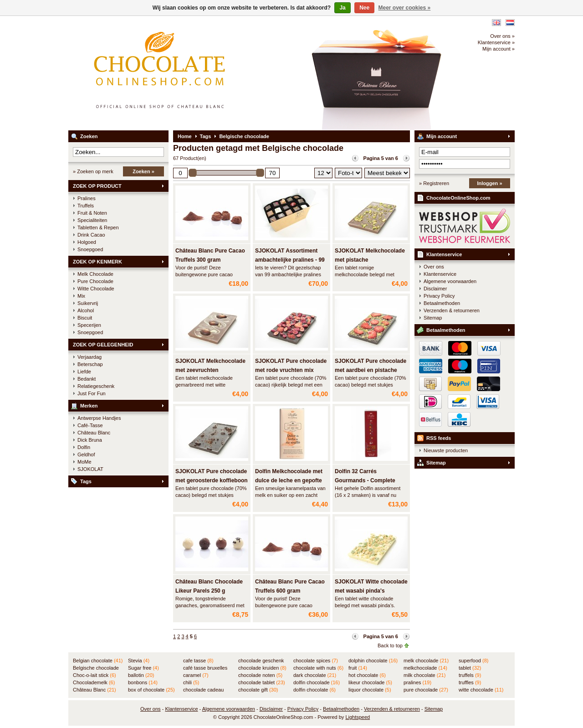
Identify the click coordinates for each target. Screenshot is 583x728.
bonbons (143, 682)
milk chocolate (424, 675)
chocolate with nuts (318, 668)
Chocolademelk (94, 682)
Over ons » (502, 36)
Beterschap (90, 364)
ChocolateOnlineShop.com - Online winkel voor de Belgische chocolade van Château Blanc (189, 73)
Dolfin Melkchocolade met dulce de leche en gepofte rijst (289, 480)
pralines (417, 682)
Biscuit (85, 318)
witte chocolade (481, 690)
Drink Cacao (91, 235)
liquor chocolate (370, 690)
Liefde (84, 372)
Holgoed (87, 242)
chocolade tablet (262, 682)
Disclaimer (435, 289)
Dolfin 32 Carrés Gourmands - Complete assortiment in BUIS (365, 480)
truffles (470, 682)
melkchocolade (425, 668)
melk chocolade (426, 661)
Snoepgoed (90, 249)
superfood (473, 661)
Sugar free (143, 668)
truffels (470, 675)
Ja (342, 8)
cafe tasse (198, 661)
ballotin (141, 675)
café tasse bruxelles (205, 668)
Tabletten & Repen (98, 227)
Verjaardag (89, 357)
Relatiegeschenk (96, 386)
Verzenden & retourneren (452, 310)
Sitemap (433, 318)
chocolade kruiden (262, 668)
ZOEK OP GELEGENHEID (103, 345)
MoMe (84, 462)
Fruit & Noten (92, 213)
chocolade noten (260, 675)
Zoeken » (143, 171)
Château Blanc (94, 433)
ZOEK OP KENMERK (97, 262)
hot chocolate (367, 675)
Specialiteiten (92, 220)
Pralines (87, 198)
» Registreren (434, 183)
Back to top (390, 645)
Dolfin (84, 447)
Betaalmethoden (442, 303)
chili (191, 682)
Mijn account (442, 136)
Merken (89, 406)
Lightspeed (358, 717)
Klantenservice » (496, 42)
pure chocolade (426, 690)
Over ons (434, 267)
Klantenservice (444, 254)
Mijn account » (499, 49)
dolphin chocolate (373, 661)
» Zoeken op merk (93, 171)
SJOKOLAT (90, 469)
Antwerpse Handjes (99, 418)
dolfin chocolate (315, 690)
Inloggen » (490, 183)
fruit (358, 668)
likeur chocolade (370, 682)
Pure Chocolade (95, 281)
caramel (196, 675)
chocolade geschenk (261, 661)
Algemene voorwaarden (450, 281)
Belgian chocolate (98, 661)
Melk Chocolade (95, 274)
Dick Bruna (90, 440)
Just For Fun (92, 393)
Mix (81, 296)
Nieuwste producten (446, 450)
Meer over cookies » (405, 8)
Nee (364, 8)
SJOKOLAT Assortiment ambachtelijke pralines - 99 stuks (290, 260)
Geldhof (86, 454)
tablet (470, 668)
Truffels (86, 206)
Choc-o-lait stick (95, 675)
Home (185, 136)
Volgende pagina (406, 158)
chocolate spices (316, 661)
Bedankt (87, 379)
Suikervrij (88, 303)
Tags (86, 481)
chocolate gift (258, 690)
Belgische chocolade (244, 136)
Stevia (139, 661)
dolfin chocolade (317, 682)
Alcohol (86, 310)
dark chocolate (315, 675)
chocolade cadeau (203, 690)
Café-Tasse (90, 425)
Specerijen (89, 325)
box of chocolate (151, 690)
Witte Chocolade (96, 289)
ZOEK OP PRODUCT (97, 186)
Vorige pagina (355, 158)
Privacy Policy (439, 296)
